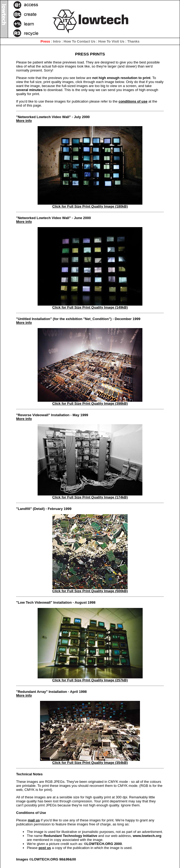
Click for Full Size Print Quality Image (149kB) (90, 306)
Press (45, 41)
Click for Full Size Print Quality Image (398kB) (90, 402)
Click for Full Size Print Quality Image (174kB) (90, 496)
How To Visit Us (111, 41)
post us (45, 848)
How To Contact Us (80, 41)
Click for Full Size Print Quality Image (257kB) (90, 679)
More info (24, 121)
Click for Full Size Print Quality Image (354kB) (90, 761)
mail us (34, 820)
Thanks (134, 41)
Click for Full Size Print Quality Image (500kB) (90, 589)
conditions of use (133, 101)
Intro (57, 41)
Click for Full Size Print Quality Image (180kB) (90, 205)
